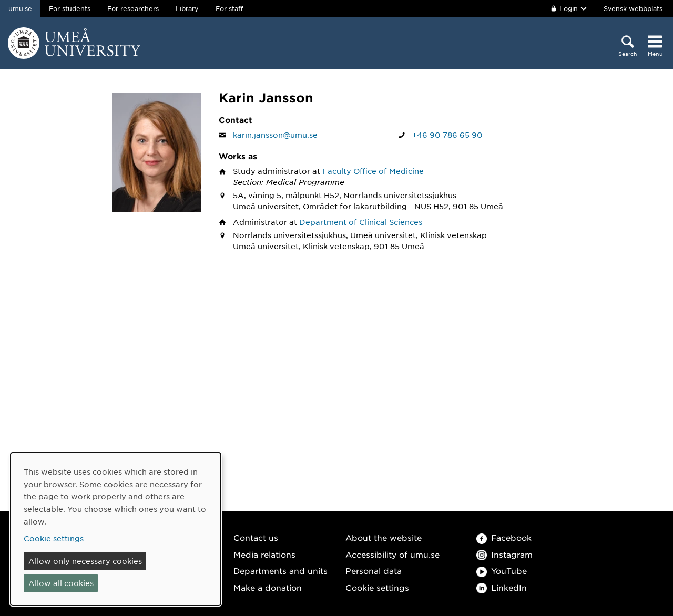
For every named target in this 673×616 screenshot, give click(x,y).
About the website (384, 537)
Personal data (374, 571)
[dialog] (116, 529)
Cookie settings (377, 587)
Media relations (264, 554)
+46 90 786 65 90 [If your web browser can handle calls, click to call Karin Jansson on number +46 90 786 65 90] (447, 135)
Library (187, 8)
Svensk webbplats (633, 8)
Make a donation (268, 587)
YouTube (502, 571)
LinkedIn (502, 587)
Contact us (256, 537)
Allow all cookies (61, 583)
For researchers (133, 8)
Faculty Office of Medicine (373, 171)
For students (70, 8)
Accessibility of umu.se (392, 554)
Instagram (504, 554)
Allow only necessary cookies (85, 561)
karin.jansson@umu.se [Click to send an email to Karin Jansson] (275, 135)
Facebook (504, 537)
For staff (229, 8)
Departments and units (281, 571)
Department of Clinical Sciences (361, 222)
